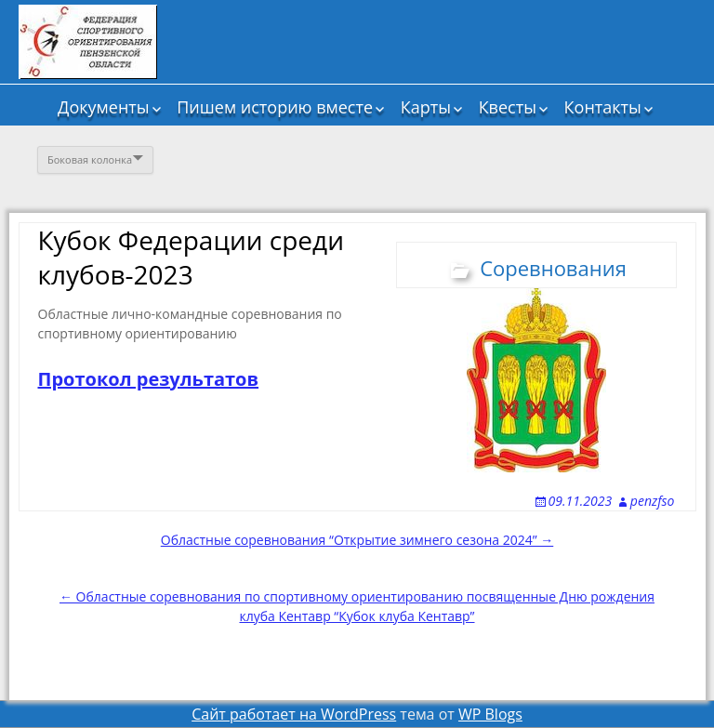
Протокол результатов (149, 379)
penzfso (653, 501)
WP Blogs (490, 714)
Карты (426, 107)
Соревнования (553, 268)
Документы (103, 107)
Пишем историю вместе (275, 107)
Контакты (603, 107)
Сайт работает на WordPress (294, 714)
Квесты (508, 107)
